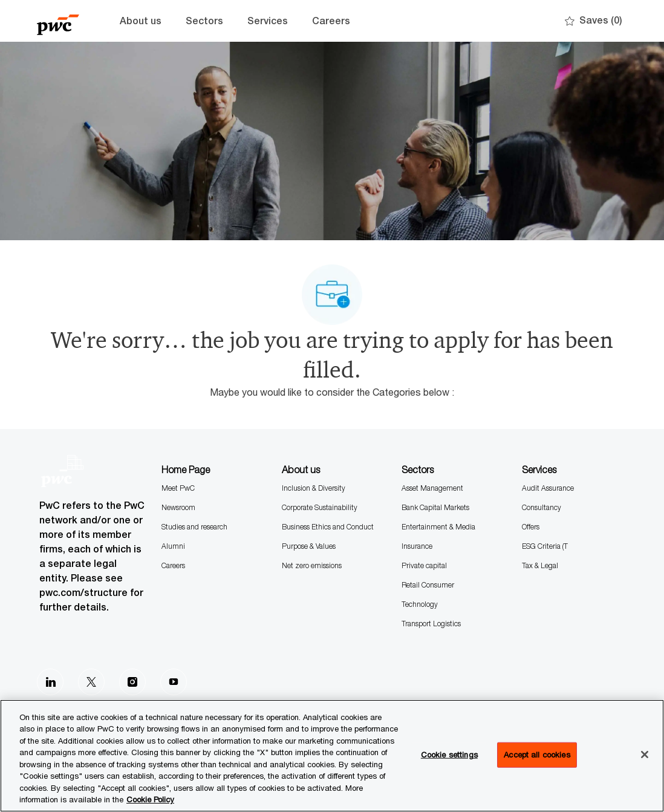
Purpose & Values (309, 546)
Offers (531, 527)
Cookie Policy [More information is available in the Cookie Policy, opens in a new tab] (150, 799)
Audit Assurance (548, 488)
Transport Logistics (431, 624)
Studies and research (194, 527)
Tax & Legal (540, 565)
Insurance (417, 546)
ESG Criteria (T (545, 546)
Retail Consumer (428, 585)
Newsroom (178, 507)
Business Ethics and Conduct (328, 527)
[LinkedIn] (50, 682)
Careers (331, 21)
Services (268, 21)
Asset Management (432, 488)
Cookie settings (449, 755)
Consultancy (542, 507)
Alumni (173, 546)
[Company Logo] (67, 21)
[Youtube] (174, 682)
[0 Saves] (594, 21)
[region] (332, 756)
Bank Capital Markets (435, 507)
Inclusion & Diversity (314, 488)
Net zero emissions (312, 565)
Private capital (424, 565)
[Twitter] (91, 682)
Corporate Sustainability (320, 507)
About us (141, 21)
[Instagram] (132, 682)
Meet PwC (178, 488)
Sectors (204, 21)
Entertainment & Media (438, 527)
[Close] (645, 755)
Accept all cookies (537, 755)
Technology (420, 604)
